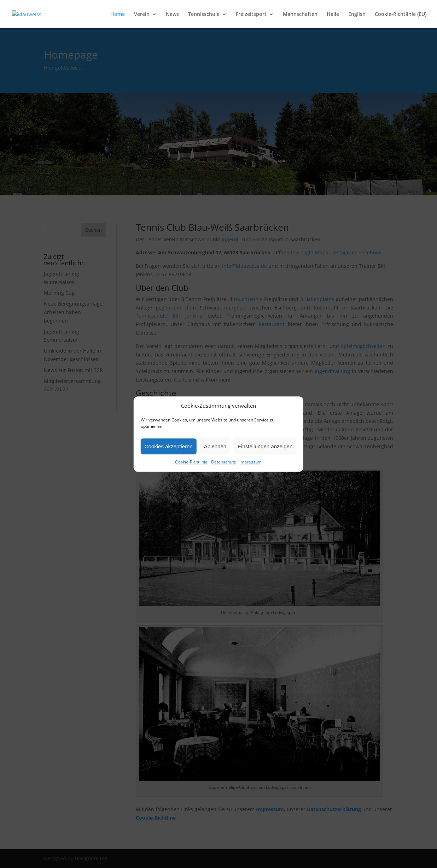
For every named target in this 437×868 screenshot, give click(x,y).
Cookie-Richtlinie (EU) (401, 14)
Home (118, 14)
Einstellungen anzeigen (265, 446)
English (357, 14)
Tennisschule (204, 14)
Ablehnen (215, 446)
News (172, 14)
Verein (142, 14)
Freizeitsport (251, 14)
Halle (333, 14)
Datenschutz (223, 462)
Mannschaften (300, 14)
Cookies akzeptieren (169, 446)
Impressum (250, 462)
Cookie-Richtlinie (191, 462)
